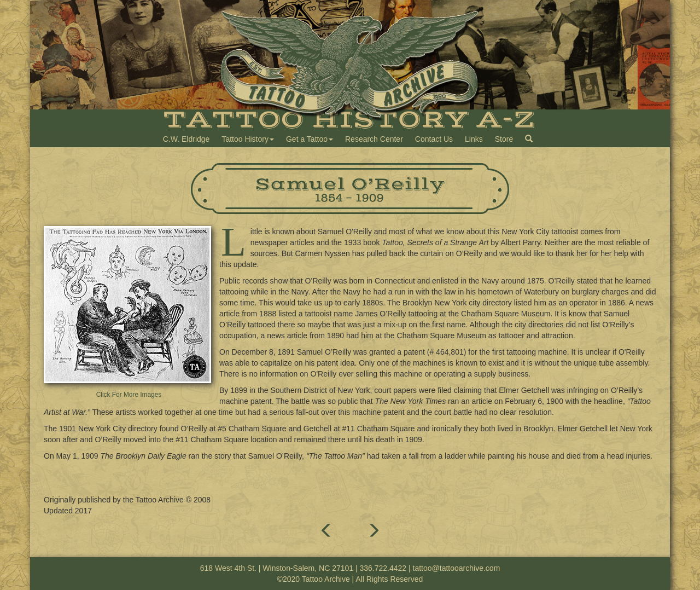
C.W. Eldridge (186, 139)
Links (474, 139)
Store (504, 139)
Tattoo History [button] (248, 139)
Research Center (374, 139)
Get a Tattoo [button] (310, 139)
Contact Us (434, 139)
